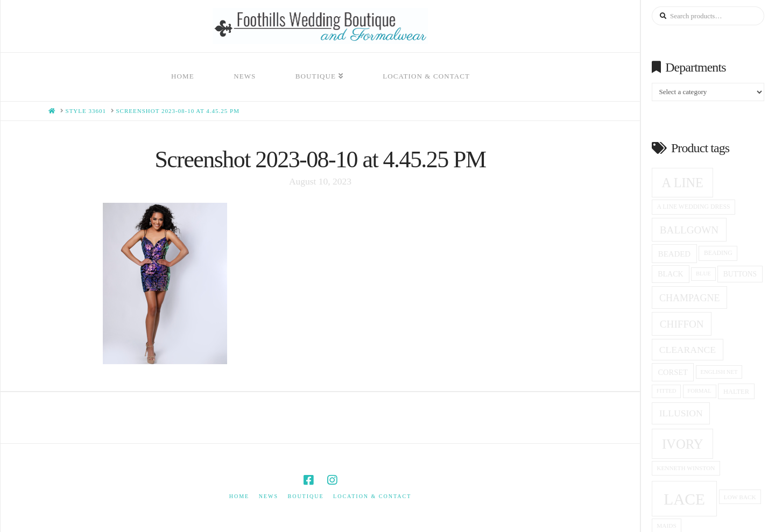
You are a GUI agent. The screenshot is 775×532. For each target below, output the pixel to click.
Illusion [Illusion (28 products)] (681, 413)
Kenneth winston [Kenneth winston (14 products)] (686, 468)
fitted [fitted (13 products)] (667, 391)
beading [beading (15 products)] (718, 253)
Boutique (305, 496)
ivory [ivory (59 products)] (683, 444)
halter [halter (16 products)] (736, 392)
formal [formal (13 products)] (699, 391)
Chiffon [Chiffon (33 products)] (682, 324)
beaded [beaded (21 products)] (674, 254)
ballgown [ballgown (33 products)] (689, 230)
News (269, 496)
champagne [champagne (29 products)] (689, 298)
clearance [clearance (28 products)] (688, 350)
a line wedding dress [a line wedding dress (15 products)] (694, 207)
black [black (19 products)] (670, 274)
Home (239, 496)
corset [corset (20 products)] (672, 372)
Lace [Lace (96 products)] (684, 499)
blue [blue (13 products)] (703, 274)
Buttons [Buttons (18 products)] (740, 274)
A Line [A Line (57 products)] (683, 183)
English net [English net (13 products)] (719, 372)
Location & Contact (372, 496)
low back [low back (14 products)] (740, 497)
